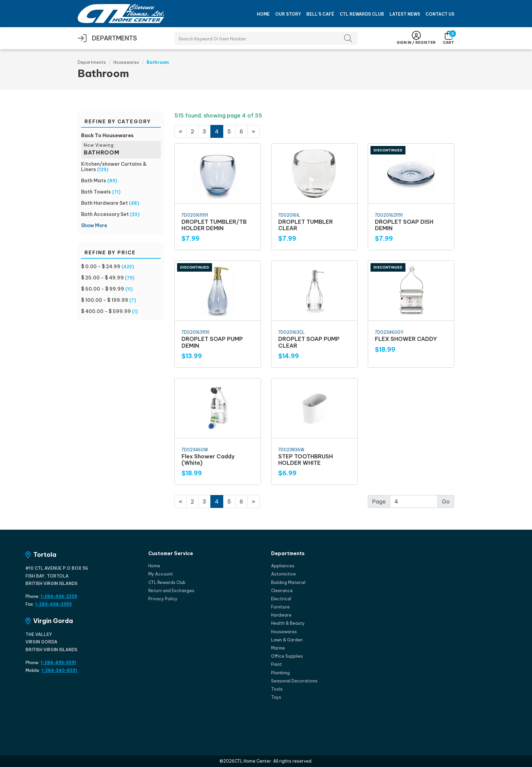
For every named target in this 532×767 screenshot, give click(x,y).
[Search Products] (266, 38)
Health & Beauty (288, 623)
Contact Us (440, 14)
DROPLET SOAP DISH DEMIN (404, 225)
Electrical (281, 599)
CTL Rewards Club (362, 14)
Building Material (288, 582)
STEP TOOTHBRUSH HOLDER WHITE (306, 460)
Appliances (283, 566)
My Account (161, 574)
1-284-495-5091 (58, 663)
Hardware (281, 615)
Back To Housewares (107, 135)
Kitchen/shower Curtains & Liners (114, 167)
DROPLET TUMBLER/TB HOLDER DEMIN (214, 225)
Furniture (280, 607)
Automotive (283, 574)
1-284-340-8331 (59, 670)
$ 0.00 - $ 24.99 (101, 267)
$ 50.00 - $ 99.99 (103, 289)
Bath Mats (94, 181)
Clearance (282, 591)
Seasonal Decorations (294, 681)
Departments (92, 62)
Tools (277, 689)
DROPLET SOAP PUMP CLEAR (309, 342)
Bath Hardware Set (104, 203)
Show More (94, 225)
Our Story (288, 14)
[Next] (253, 131)
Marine (278, 648)
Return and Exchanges (171, 591)
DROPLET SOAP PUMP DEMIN (212, 342)
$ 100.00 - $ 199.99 (105, 300)
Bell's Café (320, 14)
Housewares (126, 62)
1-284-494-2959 (53, 604)
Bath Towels (96, 192)
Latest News (405, 14)
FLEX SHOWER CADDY (406, 339)
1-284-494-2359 (59, 596)
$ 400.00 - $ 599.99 (106, 311)
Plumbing (280, 673)
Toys (276, 697)
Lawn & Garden (287, 640)
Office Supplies (287, 656)
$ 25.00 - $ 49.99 (102, 278)
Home (263, 14)
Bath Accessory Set (105, 214)
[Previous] (180, 131)
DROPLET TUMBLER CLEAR (306, 225)
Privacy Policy (163, 599)
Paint (277, 664)
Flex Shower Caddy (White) (208, 460)
